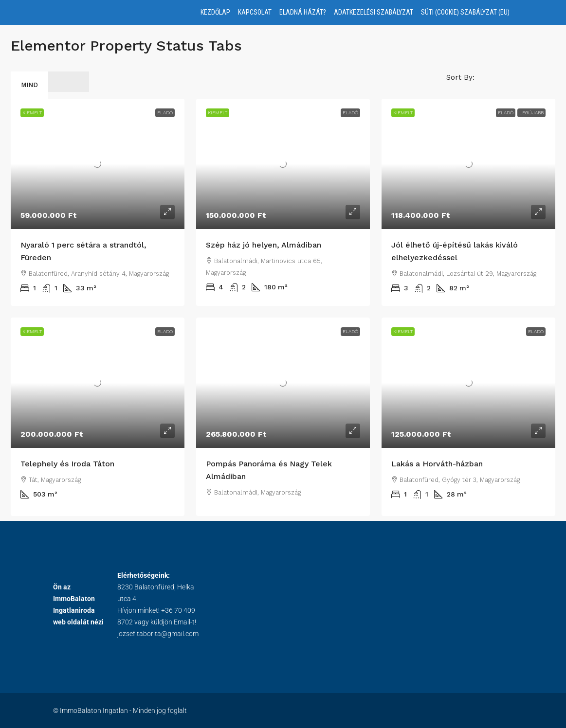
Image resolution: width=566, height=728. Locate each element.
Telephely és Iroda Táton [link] (67, 464)
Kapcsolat (255, 12)
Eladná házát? (303, 12)
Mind (29, 85)
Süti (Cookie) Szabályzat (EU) (465, 12)
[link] (98, 164)
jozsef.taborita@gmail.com (158, 634)
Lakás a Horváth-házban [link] (437, 464)
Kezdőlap (215, 12)
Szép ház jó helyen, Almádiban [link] (264, 245)
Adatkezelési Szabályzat (374, 12)
